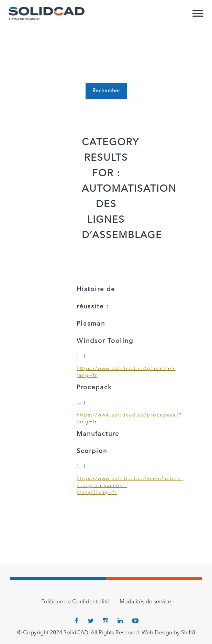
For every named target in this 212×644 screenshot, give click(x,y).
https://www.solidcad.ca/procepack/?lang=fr (106, 419)
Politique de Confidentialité (75, 602)
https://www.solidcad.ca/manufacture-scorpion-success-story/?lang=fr (106, 486)
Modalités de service (145, 602)
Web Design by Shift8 (168, 633)
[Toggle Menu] (198, 17)
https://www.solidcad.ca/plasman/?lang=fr (106, 372)
